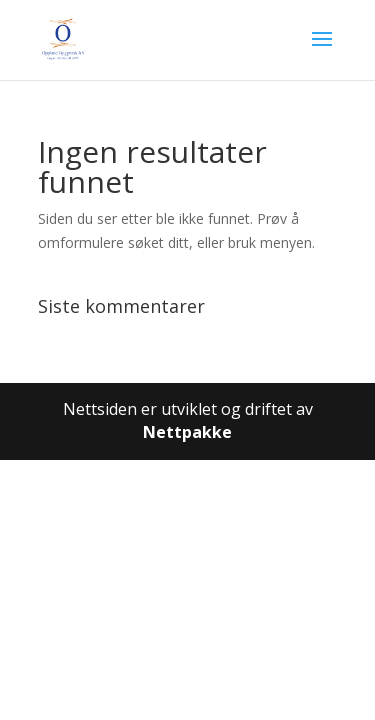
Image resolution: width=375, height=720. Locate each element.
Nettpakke (187, 432)
